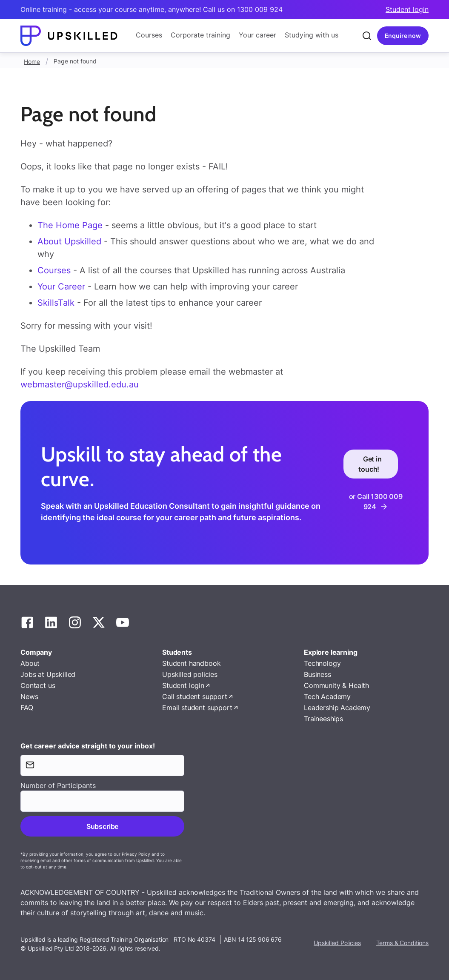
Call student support (195, 696)
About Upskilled (69, 241)
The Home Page (70, 225)
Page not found (75, 61)
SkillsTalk (56, 303)
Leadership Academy (337, 708)
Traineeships (323, 719)
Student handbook (191, 663)
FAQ (27, 708)
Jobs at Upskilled (48, 674)
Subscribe (102, 826)
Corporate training (200, 35)
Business (317, 674)
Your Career (63, 287)
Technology (322, 663)
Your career (257, 35)
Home (32, 62)
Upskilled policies (190, 674)
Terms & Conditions (402, 943)
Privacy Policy (136, 854)
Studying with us (312, 35)
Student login (407, 9)
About (30, 663)
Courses (149, 35)
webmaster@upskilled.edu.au (80, 384)
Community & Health (336, 685)
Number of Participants (58, 785)
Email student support (197, 708)
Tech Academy (327, 696)
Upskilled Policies (337, 943)
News (29, 696)
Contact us (38, 685)
